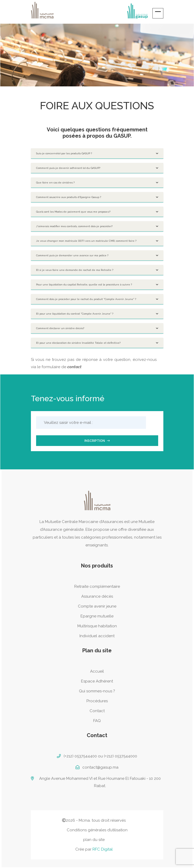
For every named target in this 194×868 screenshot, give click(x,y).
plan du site (94, 840)
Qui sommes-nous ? (97, 691)
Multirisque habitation (97, 626)
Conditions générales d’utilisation (97, 830)
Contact (97, 711)
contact (74, 367)
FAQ (97, 721)
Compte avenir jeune (97, 606)
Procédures (97, 701)
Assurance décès (97, 596)
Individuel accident (97, 636)
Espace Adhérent (97, 681)
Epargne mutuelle (97, 616)
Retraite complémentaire (97, 586)
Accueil (97, 671)
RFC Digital (103, 849)
